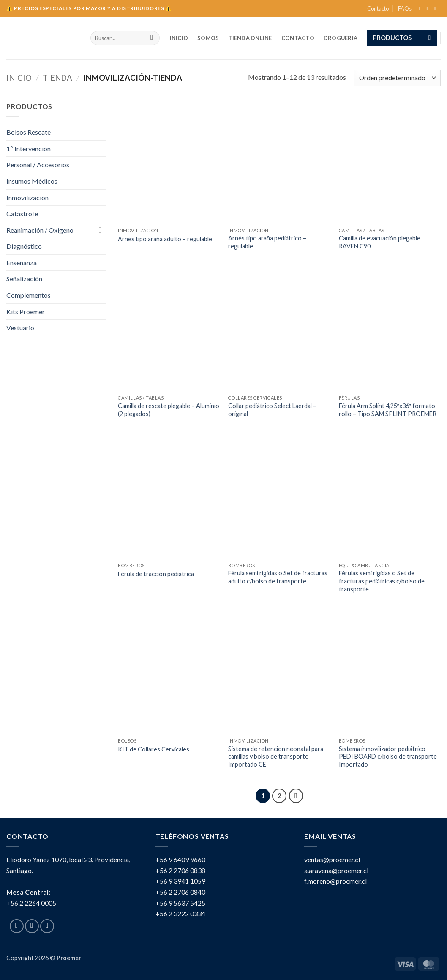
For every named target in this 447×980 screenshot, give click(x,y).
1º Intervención (29, 148)
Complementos (29, 295)
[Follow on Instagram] (428, 8)
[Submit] (152, 38)
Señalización (24, 279)
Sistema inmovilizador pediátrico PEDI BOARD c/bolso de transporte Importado (388, 757)
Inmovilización (27, 197)
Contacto (378, 8)
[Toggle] (101, 132)
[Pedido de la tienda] (397, 78)
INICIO (179, 38)
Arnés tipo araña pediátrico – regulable (267, 242)
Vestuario (20, 328)
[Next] (296, 796)
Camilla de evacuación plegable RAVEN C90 (380, 242)
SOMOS (208, 38)
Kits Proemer (33, 312)
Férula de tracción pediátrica (156, 574)
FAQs (405, 8)
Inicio (19, 78)
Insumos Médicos (32, 181)
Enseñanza (22, 263)
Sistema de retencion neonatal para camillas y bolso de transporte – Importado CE (276, 757)
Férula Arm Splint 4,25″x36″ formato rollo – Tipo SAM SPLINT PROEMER (388, 410)
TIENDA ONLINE (250, 38)
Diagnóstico (24, 246)
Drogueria (341, 38)
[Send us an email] (436, 8)
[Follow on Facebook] (420, 8)
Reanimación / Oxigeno (40, 230)
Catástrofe (22, 214)
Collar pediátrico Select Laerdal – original (272, 410)
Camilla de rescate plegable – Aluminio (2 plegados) (169, 410)
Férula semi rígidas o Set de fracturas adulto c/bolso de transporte (278, 577)
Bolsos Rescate (29, 132)
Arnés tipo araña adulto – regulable (165, 239)
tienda (57, 78)
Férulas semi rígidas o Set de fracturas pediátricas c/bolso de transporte (382, 581)
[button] (402, 38)
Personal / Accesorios (38, 165)
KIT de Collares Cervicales (154, 749)
